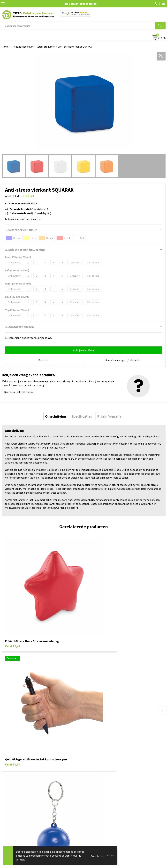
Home (5, 47)
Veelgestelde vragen (96, 776)
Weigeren (110, 855)
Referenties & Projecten (99, 842)
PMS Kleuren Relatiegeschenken (103, 796)
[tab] (56, 416)
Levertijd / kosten (95, 781)
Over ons (90, 828)
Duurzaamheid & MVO (97, 811)
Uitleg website (93, 786)
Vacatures (91, 833)
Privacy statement (95, 848)
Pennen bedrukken (12, 828)
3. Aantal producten (19, 327)
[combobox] (78, 26)
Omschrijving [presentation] (56, 416)
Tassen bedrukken (12, 833)
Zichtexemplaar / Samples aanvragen (106, 806)
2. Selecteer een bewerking (25, 250)
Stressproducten (46, 47)
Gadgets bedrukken (12, 842)
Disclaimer (91, 852)
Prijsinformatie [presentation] (109, 416)
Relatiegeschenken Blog (99, 838)
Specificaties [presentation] (82, 416)
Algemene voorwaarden (98, 858)
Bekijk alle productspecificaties (23, 219)
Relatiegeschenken (23, 47)
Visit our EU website (96, 862)
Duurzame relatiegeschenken (18, 838)
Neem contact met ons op (19, 391)
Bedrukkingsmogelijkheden (100, 791)
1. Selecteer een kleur (21, 230)
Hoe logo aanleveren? (97, 801)
